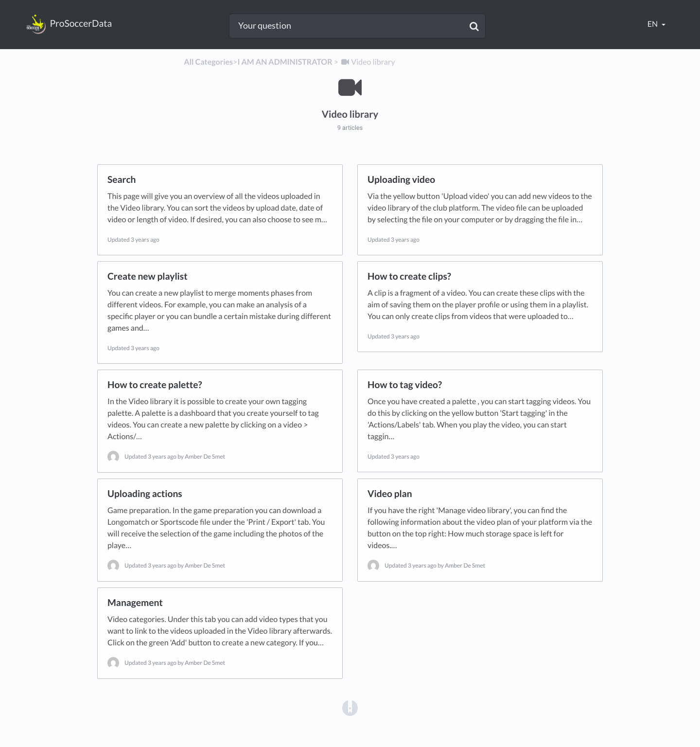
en (653, 24)
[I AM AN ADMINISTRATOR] (285, 62)
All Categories (208, 62)
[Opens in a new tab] (350, 708)
